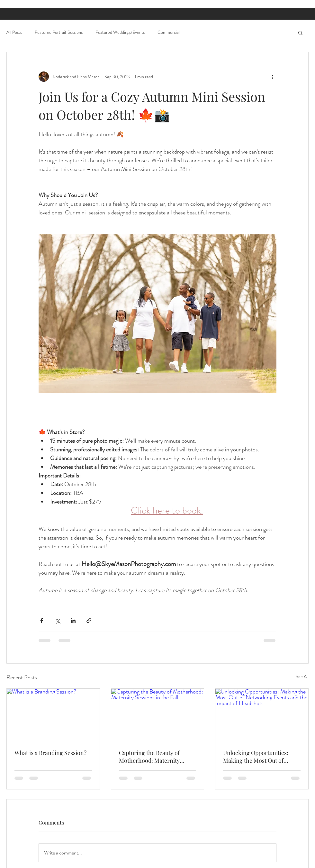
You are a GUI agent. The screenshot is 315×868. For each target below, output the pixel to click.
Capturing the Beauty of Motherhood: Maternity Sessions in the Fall (149, 757)
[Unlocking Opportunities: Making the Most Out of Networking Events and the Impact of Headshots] (262, 715)
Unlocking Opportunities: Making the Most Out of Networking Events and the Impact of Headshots (258, 757)
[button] (300, 33)
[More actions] (273, 77)
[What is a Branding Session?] (53, 715)
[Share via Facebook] (42, 621)
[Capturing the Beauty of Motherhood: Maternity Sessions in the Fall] (158, 715)
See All (302, 676)
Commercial (169, 32)
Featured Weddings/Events (120, 32)
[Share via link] (89, 621)
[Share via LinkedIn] (73, 621)
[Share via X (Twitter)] (57, 621)
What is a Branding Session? (50, 753)
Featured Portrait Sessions (59, 32)
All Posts (14, 32)
